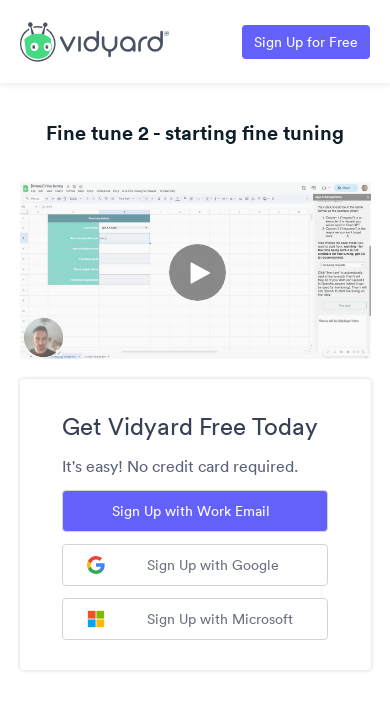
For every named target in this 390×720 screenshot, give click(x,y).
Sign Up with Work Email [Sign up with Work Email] (191, 511)
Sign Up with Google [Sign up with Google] (183, 565)
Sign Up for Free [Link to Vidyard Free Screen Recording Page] (306, 42)
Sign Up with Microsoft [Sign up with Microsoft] (190, 619)
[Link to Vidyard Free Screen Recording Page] (94, 40)
